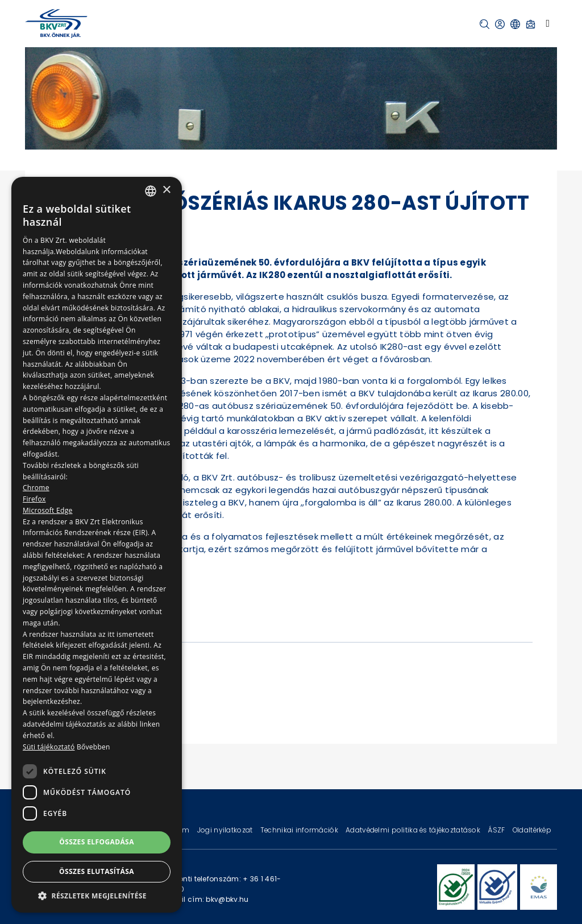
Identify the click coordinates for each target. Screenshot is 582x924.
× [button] (166, 190)
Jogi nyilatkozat (226, 830)
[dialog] (97, 545)
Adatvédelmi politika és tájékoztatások (414, 830)
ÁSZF (497, 830)
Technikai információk (300, 830)
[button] (485, 24)
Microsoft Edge (48, 510)
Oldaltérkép (532, 830)
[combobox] (151, 191)
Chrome (36, 488)
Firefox (34, 499)
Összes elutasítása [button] (97, 871)
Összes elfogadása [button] (97, 842)
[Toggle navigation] (548, 23)
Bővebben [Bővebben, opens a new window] (93, 747)
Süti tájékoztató (49, 747)
